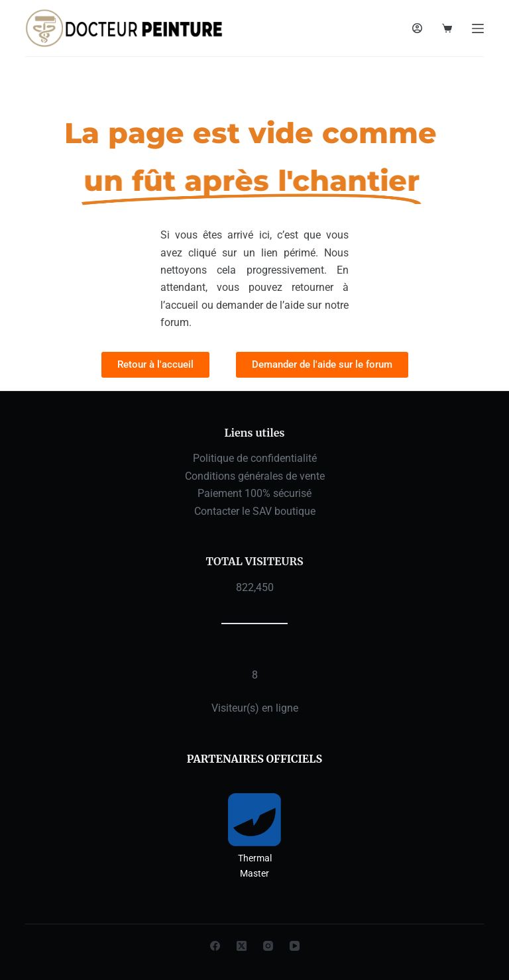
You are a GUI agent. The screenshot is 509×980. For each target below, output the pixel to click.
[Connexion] (417, 28)
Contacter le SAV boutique (255, 511)
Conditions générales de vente (255, 476)
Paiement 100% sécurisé (254, 493)
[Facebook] (215, 946)
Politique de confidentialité (255, 458)
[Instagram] (268, 946)
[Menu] (478, 28)
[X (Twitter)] (242, 946)
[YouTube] (295, 946)
